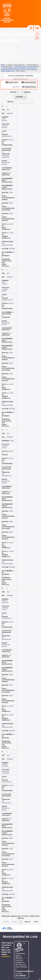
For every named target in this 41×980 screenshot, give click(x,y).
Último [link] (36, 918)
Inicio (3, 65)
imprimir (18, 87)
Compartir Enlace (29, 87)
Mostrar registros (20, 92)
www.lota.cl (6, 953)
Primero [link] (6, 918)
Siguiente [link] (27, 918)
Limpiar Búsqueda (29, 82)
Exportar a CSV (12, 82)
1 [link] (21, 918)
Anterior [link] (14, 918)
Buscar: (10, 102)
